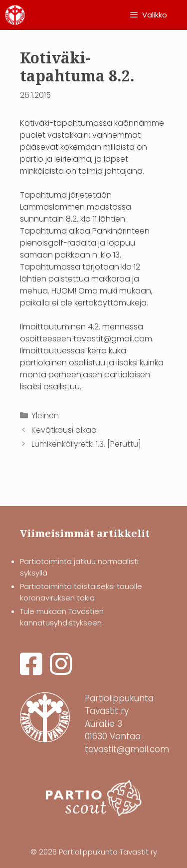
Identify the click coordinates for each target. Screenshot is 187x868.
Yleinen (45, 416)
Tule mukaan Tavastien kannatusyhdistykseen (62, 617)
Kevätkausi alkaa (64, 430)
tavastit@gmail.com (127, 749)
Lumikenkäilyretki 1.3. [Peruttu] (86, 444)
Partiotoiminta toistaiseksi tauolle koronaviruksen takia (81, 592)
